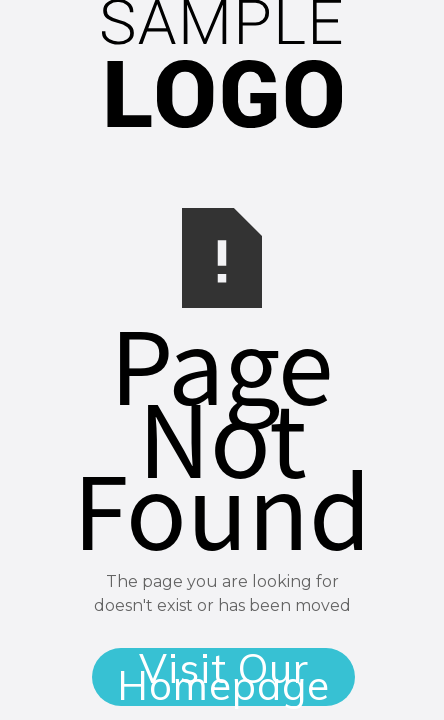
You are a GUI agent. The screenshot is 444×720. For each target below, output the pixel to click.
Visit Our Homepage (223, 677)
